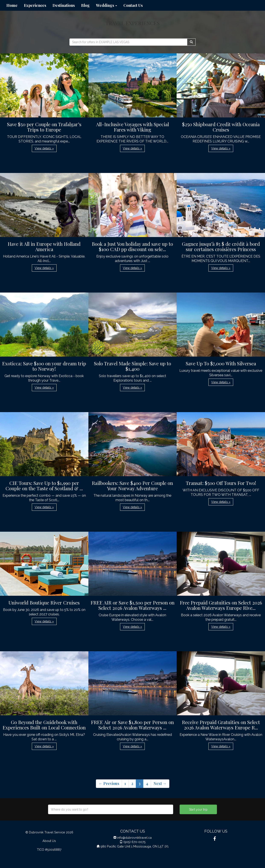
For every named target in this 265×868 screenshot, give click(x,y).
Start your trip (198, 809)
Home (12, 5)
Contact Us (133, 5)
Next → (160, 783)
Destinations (64, 5)
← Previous (109, 783)
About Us (49, 841)
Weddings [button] (107, 5)
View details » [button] (44, 148)
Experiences (35, 5)
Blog (85, 5)
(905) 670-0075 (135, 842)
